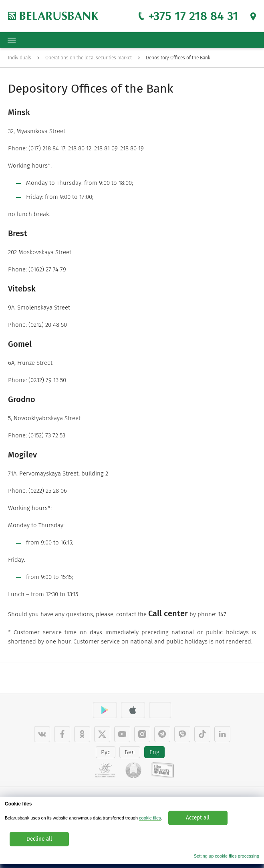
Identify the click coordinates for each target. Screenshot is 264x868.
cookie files (150, 818)
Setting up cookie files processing (227, 856)
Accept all (198, 818)
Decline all (39, 839)
